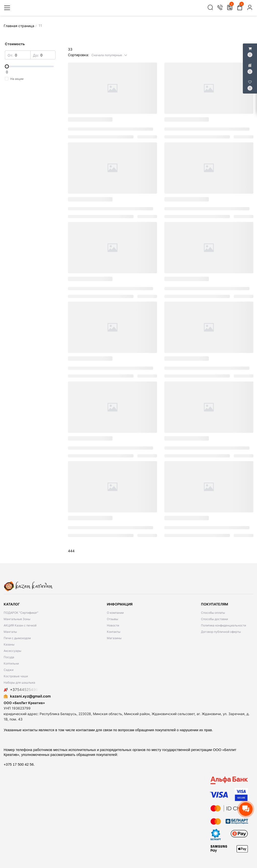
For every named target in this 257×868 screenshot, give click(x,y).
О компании (115, 613)
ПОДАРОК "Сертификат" (21, 613)
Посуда (9, 657)
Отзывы (112, 619)
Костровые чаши (16, 676)
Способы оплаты (213, 613)
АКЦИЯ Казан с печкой (20, 625)
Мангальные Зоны (17, 619)
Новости (113, 625)
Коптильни (11, 663)
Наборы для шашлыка (19, 683)
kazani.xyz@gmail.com (27, 696)
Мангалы (10, 632)
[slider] (30, 66)
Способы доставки (214, 619)
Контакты (114, 632)
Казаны (9, 644)
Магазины (114, 638)
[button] (109, 55)
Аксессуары (12, 651)
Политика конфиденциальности (223, 625)
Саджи (9, 670)
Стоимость (15, 44)
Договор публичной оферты (221, 632)
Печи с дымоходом (17, 638)
